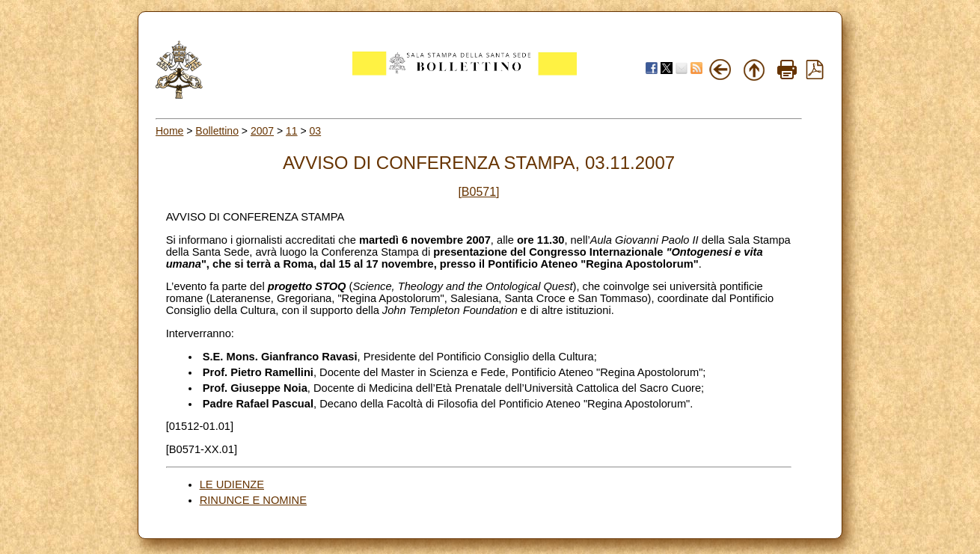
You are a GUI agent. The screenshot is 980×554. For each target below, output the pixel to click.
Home (169, 131)
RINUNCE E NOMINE (253, 500)
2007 (262, 131)
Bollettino (217, 131)
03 (316, 131)
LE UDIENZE (232, 484)
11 (292, 131)
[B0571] (478, 192)
